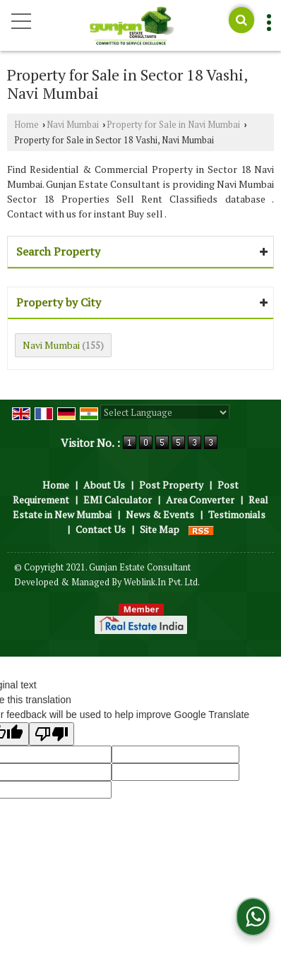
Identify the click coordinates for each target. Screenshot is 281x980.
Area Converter (200, 500)
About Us (104, 485)
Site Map (160, 529)
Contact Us (101, 529)
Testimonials (237, 514)
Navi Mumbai (73, 125)
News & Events (160, 514)
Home (26, 125)
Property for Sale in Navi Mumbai (173, 125)
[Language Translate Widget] (165, 412)
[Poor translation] (52, 734)
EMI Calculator (118, 500)
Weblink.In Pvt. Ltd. (162, 582)
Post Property (171, 485)
